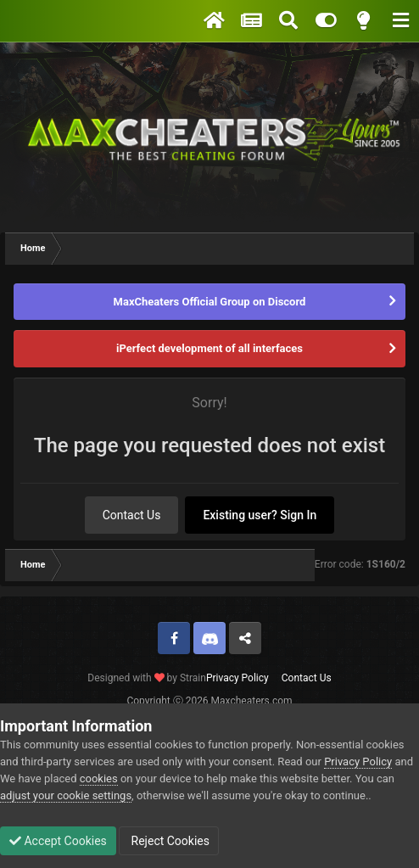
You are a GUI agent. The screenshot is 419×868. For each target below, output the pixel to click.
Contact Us (132, 515)
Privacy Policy (237, 678)
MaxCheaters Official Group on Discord (210, 302)
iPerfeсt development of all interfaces (209, 348)
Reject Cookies (169, 841)
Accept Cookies (58, 841)
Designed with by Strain (147, 678)
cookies (99, 778)
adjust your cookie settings (66, 795)
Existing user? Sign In (260, 515)
